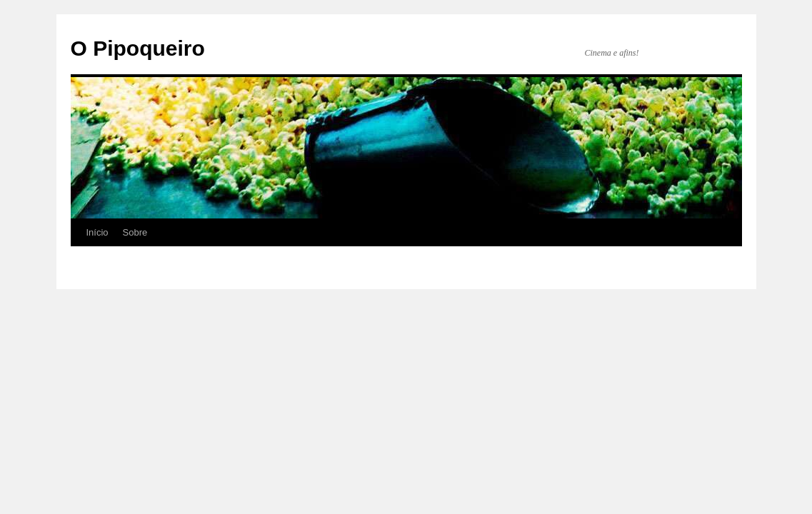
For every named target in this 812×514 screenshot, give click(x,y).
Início (97, 232)
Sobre (135, 232)
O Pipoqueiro (138, 48)
